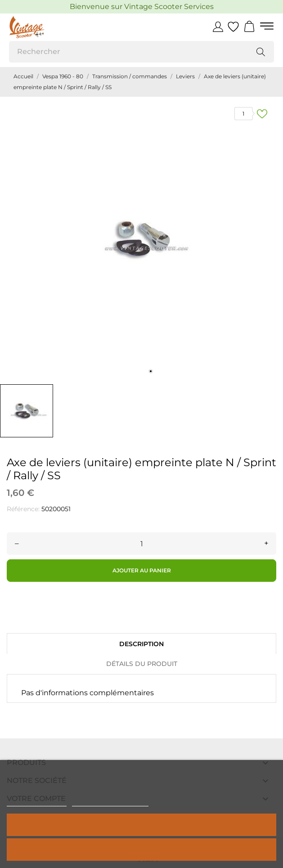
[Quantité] (141, 544)
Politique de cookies (37, 802)
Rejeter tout (141, 849)
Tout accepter (142, 825)
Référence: (23, 509)
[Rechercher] (141, 52)
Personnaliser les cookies (110, 802)
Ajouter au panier (142, 570)
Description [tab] (141, 644)
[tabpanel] (141, 238)
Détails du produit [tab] (142, 664)
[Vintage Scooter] (49, 27)
